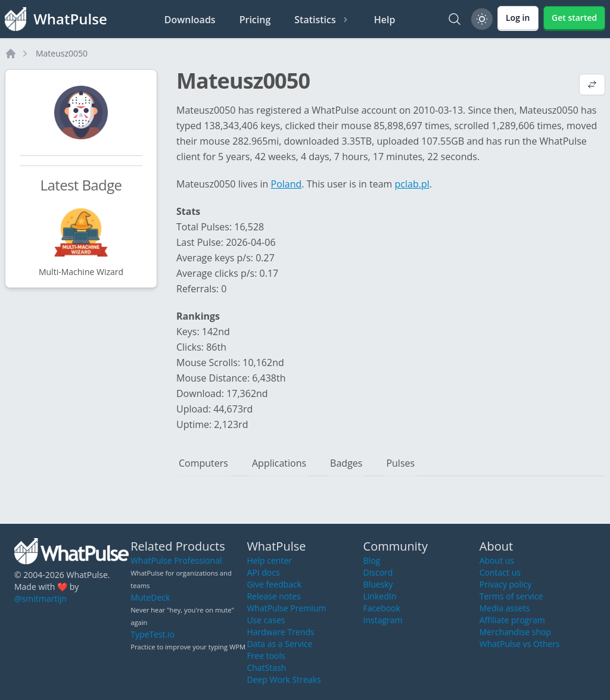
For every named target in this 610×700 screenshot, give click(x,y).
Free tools (266, 656)
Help (385, 20)
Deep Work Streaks (284, 679)
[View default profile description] (592, 86)
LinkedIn (380, 596)
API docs (263, 572)
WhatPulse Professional (176, 560)
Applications (279, 463)
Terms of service (511, 596)
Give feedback (274, 584)
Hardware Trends (280, 632)
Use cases (266, 620)
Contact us (500, 572)
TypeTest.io (152, 634)
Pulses (400, 463)
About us (497, 560)
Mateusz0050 (62, 53)
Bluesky (378, 584)
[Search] (455, 19)
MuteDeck (150, 597)
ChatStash (266, 668)
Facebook (382, 608)
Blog (372, 560)
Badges (346, 463)
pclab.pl (412, 184)
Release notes (273, 596)
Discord (378, 572)
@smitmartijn (41, 599)
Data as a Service (279, 644)
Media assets (505, 608)
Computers (203, 463)
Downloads (190, 20)
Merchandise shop (515, 632)
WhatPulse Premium (286, 608)
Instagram (383, 620)
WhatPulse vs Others (520, 644)
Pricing (255, 20)
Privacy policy (506, 584)
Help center (269, 560)
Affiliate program (512, 620)
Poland (287, 184)
